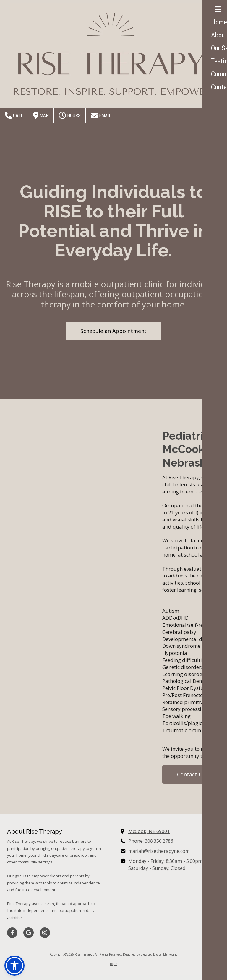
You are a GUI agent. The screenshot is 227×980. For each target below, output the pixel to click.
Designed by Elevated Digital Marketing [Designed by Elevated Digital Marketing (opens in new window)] (150, 954)
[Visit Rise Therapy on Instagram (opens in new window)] (45, 933)
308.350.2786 (159, 841)
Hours (70, 115)
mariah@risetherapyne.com (159, 851)
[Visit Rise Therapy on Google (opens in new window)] (29, 933)
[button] (14, 966)
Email (101, 115)
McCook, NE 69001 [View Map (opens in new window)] (149, 831)
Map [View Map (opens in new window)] (41, 115)
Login (114, 964)
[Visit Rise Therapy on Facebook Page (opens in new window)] (12, 933)
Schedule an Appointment (113, 331)
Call (14, 115)
